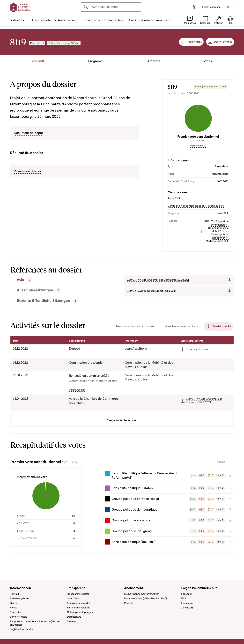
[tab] (56, 280)
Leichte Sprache (211, 7)
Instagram (187, 603)
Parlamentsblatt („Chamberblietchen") (145, 599)
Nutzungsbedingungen (80, 612)
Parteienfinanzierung (79, 608)
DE (229, 7)
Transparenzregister (78, 594)
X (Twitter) (187, 608)
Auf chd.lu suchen (105, 7)
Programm (96, 61)
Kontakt (15, 594)
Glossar (14, 603)
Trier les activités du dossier (136, 326)
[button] (170, 475)
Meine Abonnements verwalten (142, 594)
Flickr (184, 599)
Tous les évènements (180, 326)
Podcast (129, 603)
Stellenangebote (19, 599)
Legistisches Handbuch (23, 629)
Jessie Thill (174, 198)
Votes (208, 61)
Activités (154, 61)
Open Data (73, 599)
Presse (14, 608)
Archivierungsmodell (79, 603)
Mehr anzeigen (198, 146)
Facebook (187, 594)
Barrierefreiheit (18, 617)
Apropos (38, 61)
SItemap (72, 621)
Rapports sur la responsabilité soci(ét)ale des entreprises (35, 623)
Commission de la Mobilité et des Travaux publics (196, 206)
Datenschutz (74, 617)
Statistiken (16, 612)
